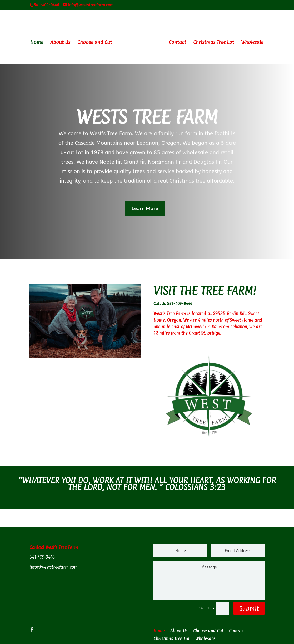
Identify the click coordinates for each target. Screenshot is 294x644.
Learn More (145, 207)
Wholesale (252, 43)
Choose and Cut (95, 43)
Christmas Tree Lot (214, 43)
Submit (249, 608)
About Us (60, 43)
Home (37, 43)
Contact (177, 43)
